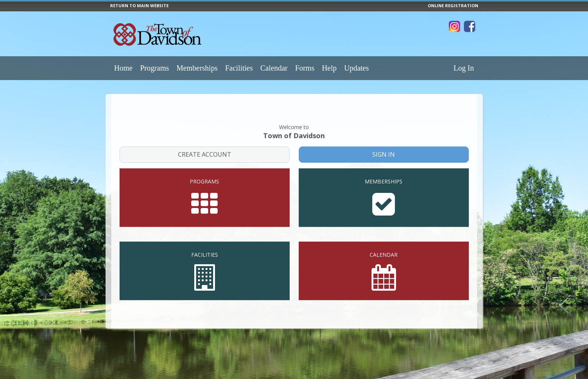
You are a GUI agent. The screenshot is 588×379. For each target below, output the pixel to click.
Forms (305, 68)
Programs (154, 68)
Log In (464, 68)
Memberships (197, 68)
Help (329, 68)
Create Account (205, 143)
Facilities (239, 68)
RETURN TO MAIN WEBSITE (139, 5)
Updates (356, 68)
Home (124, 68)
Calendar (274, 68)
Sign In (384, 143)
